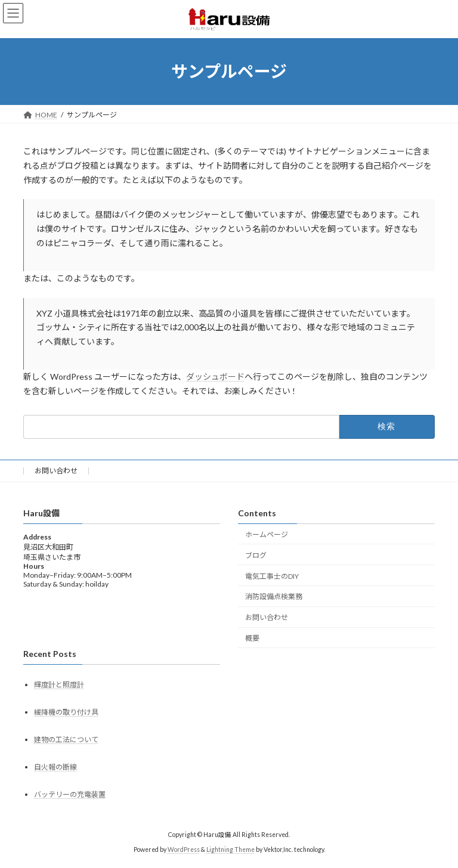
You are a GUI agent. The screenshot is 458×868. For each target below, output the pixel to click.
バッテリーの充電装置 (70, 794)
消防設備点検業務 (274, 596)
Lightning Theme (230, 850)
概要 (252, 638)
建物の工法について (66, 740)
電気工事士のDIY (272, 576)
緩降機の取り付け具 (66, 712)
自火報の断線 (55, 767)
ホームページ (267, 534)
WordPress (184, 850)
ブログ (256, 555)
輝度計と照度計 (59, 685)
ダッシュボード (215, 376)
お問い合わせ (56, 471)
